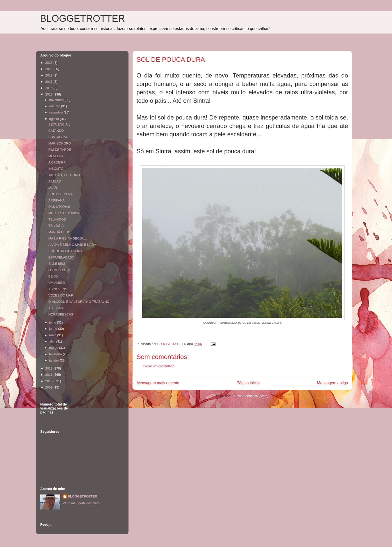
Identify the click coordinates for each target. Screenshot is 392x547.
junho (54, 329)
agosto (55, 119)
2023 (49, 63)
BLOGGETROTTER (82, 18)
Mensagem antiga (332, 383)
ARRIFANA (56, 200)
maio (53, 335)
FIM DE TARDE (60, 150)
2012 (49, 368)
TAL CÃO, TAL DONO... (65, 175)
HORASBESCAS (61, 314)
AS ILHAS (56, 308)
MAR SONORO (59, 143)
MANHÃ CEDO (59, 232)
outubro (55, 106)
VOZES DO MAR (61, 295)
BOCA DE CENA (60, 194)
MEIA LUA (56, 156)
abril (53, 341)
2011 (49, 375)
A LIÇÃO (55, 181)
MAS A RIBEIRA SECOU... (68, 238)
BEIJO (53, 276)
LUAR (53, 188)
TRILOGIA (56, 226)
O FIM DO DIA (59, 270)
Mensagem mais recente (158, 383)
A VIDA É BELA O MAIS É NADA (72, 245)
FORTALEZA (58, 137)
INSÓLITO (56, 169)
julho (53, 322)
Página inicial (248, 383)
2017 (49, 82)
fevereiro (56, 354)
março (54, 348)
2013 (49, 94)
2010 (49, 381)
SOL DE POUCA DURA (65, 251)
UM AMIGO (56, 283)
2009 (49, 387)
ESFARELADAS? (61, 257)
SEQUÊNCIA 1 (59, 124)
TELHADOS (57, 219)
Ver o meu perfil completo (81, 503)
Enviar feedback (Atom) (251, 396)
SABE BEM (56, 264)
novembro (57, 100)
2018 (49, 75)
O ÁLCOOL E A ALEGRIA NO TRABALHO (79, 302)
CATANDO (56, 131)
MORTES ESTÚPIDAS (65, 213)
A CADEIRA (57, 162)
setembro (56, 112)
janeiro (55, 360)
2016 (49, 88)
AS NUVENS (58, 289)
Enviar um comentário (158, 366)
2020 (49, 69)
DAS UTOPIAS (59, 207)
